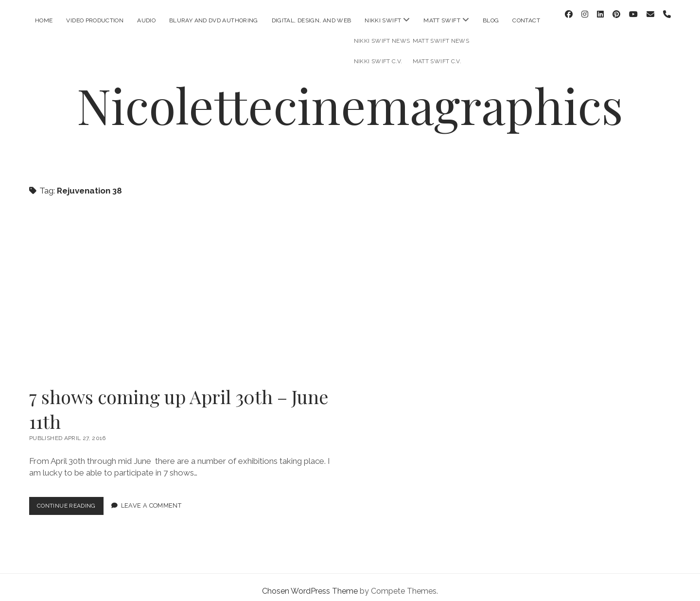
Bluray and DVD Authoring (214, 20)
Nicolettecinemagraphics (350, 97)
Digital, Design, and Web (312, 20)
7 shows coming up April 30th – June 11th (182, 288)
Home (44, 20)
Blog (491, 20)
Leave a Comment (157, 498)
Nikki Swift (383, 20)
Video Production (95, 20)
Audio (146, 20)
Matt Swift (442, 20)
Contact (526, 20)
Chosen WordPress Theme (310, 583)
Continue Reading (73, 500)
